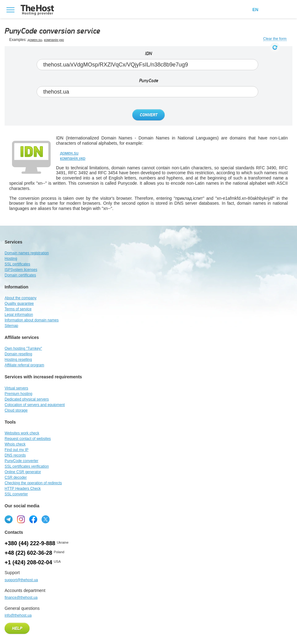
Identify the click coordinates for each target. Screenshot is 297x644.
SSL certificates (17, 264)
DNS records (15, 455)
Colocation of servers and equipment (35, 405)
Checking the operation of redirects (33, 483)
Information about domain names (32, 320)
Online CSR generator (23, 472)
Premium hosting (18, 394)
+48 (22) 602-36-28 (28, 553)
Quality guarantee (19, 304)
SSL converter (16, 494)
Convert (148, 115)
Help (17, 629)
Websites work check (22, 433)
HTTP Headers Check (23, 489)
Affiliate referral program (24, 365)
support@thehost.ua (21, 580)
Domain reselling (18, 354)
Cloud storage (16, 410)
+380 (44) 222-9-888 (30, 543)
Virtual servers (16, 388)
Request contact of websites (28, 439)
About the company (20, 298)
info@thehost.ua (18, 615)
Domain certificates (20, 275)
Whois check (15, 444)
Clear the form (275, 39)
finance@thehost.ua (21, 598)
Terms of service (18, 309)
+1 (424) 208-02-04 (28, 562)
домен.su (35, 40)
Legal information (19, 315)
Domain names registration (27, 253)
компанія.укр (54, 40)
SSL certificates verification (27, 466)
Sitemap (11, 326)
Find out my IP (16, 450)
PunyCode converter (21, 461)
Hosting (11, 259)
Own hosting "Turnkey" (23, 348)
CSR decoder (16, 477)
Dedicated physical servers (27, 399)
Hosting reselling (18, 360)
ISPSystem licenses (21, 270)
